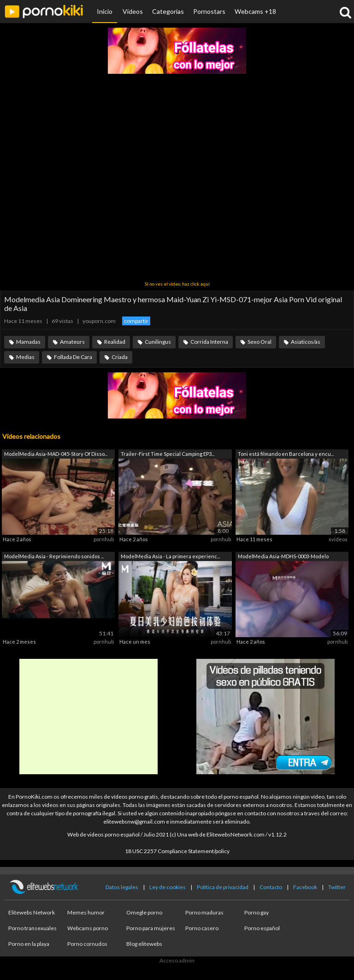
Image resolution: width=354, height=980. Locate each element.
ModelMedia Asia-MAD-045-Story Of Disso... (56, 454)
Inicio (105, 11)
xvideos (338, 539)
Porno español (262, 928)
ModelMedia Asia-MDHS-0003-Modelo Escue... (283, 557)
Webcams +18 (255, 11)
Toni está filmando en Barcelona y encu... (286, 454)
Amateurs (72, 342)
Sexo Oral (260, 342)
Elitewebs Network (32, 912)
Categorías (168, 11)
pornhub (104, 539)
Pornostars (209, 11)
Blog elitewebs (144, 944)
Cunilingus (158, 342)
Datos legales (122, 887)
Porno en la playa (29, 944)
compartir (136, 321)
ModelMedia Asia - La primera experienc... (170, 556)
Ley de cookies (168, 887)
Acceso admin (177, 960)
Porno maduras (204, 912)
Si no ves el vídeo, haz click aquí (177, 284)
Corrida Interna (209, 342)
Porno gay (257, 912)
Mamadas (28, 342)
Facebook (305, 887)
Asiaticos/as (306, 342)
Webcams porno (88, 928)
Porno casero (202, 928)
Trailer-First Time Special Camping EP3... (168, 454)
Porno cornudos (87, 944)
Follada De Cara (73, 357)
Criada (120, 357)
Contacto (271, 887)
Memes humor (86, 912)
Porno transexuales (32, 928)
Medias (25, 357)
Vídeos (133, 11)
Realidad (115, 342)
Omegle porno (144, 912)
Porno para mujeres (151, 928)
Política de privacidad (223, 887)
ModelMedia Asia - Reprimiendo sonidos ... (54, 556)
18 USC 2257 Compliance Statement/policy (177, 851)
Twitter (337, 887)
